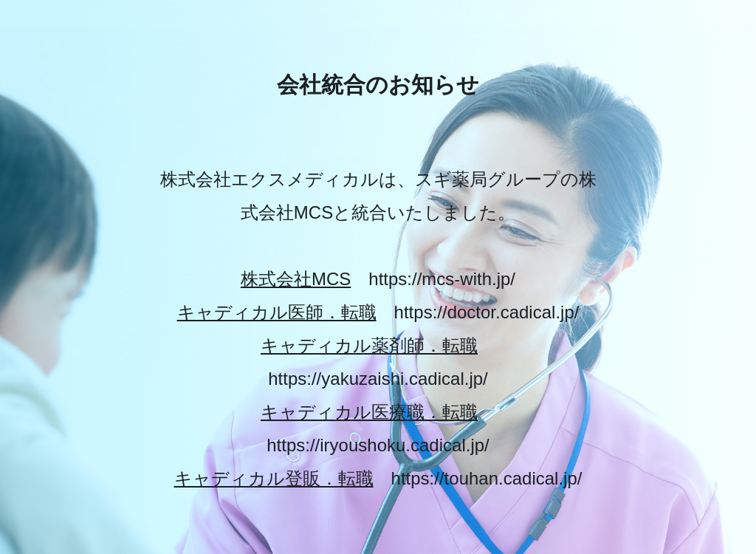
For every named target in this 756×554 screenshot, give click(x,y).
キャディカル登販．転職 (274, 478)
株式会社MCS (296, 279)
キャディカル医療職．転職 (369, 412)
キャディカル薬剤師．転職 (369, 345)
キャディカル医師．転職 (277, 312)
